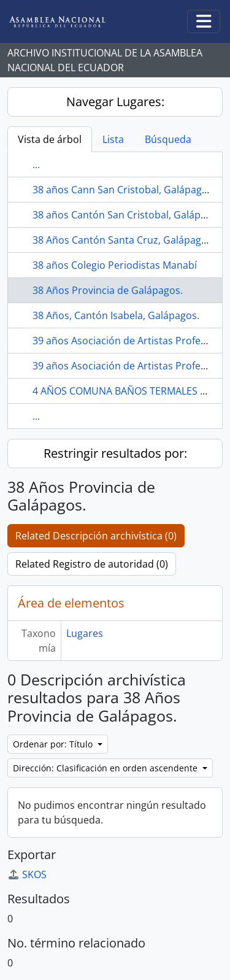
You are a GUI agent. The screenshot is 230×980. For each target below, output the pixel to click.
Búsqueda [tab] (168, 139)
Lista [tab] (113, 139)
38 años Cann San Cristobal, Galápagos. (124, 190)
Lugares (85, 633)
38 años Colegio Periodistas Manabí (115, 265)
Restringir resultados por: (115, 453)
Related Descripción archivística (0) (96, 536)
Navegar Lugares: (115, 102)
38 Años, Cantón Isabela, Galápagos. (116, 315)
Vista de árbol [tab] (50, 139)
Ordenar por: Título (54, 744)
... (36, 164)
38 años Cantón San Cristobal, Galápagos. (129, 215)
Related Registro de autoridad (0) (92, 564)
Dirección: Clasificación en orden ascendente (106, 768)
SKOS (27, 874)
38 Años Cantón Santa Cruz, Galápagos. (124, 240)
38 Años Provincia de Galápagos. (108, 290)
